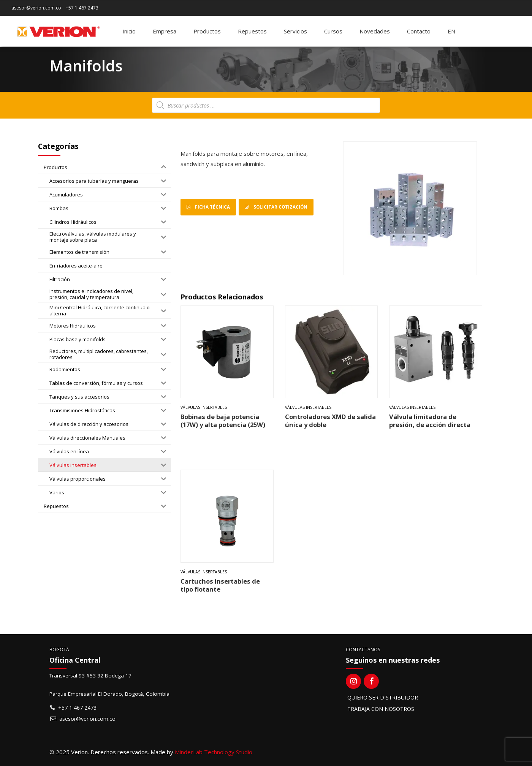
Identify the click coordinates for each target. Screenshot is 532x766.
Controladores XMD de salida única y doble (330, 421)
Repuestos (252, 31)
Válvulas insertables (204, 407)
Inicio (129, 31)
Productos (207, 31)
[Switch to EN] (451, 31)
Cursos (333, 31)
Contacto (419, 31)
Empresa (165, 31)
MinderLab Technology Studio (214, 752)
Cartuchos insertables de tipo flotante (220, 585)
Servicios (295, 31)
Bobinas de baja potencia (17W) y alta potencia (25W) (223, 421)
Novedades (375, 31)
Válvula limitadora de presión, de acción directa (430, 421)
